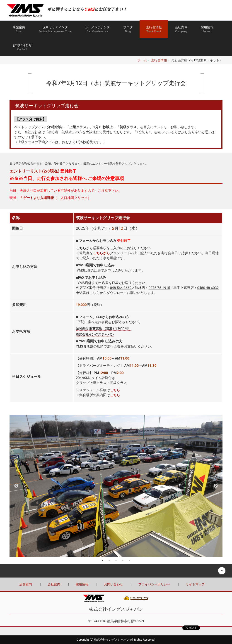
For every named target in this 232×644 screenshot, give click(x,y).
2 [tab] (109, 560)
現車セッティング (55, 30)
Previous (16, 486)
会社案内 (181, 30)
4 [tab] (123, 560)
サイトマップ (195, 584)
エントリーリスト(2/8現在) (34, 171)
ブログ (128, 30)
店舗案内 (19, 30)
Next (216, 486)
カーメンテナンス (97, 30)
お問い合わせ (22, 47)
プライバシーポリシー (154, 584)
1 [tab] (102, 560)
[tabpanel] (116, 486)
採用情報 (207, 30)
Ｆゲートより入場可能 (37, 198)
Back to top (116, 571)
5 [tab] (130, 560)
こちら (115, 390)
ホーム (142, 60)
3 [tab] (116, 560)
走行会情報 (154, 30)
